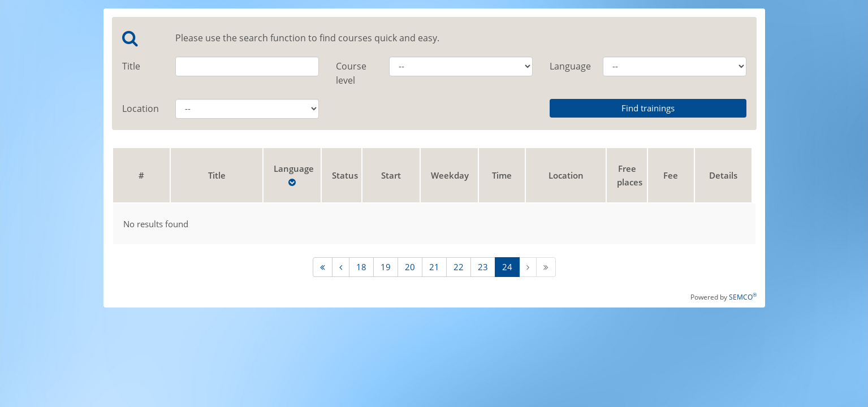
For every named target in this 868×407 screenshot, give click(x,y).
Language (568, 66)
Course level (351, 73)
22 (459, 267)
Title (131, 66)
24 (507, 267)
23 (483, 267)
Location (141, 109)
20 (410, 267)
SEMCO (743, 297)
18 (361, 267)
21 (434, 267)
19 (386, 267)
